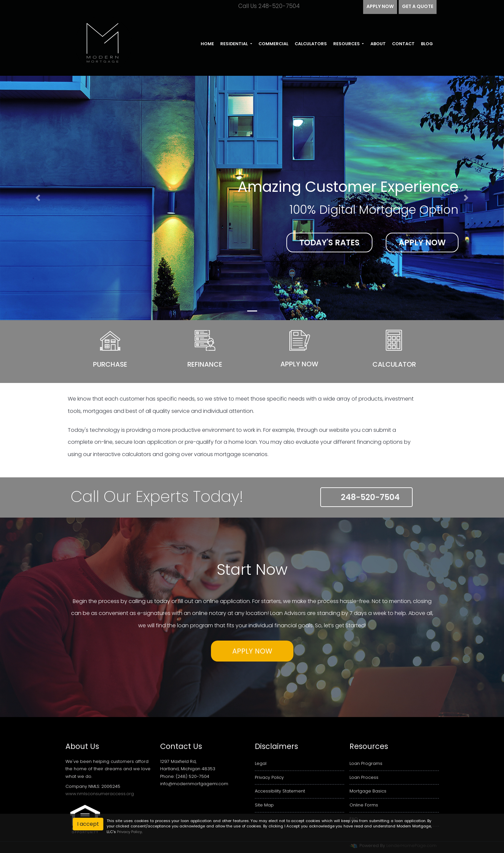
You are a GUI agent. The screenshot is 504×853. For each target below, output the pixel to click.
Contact (403, 44)
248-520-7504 (366, 497)
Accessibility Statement (280, 791)
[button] (38, 198)
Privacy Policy (269, 777)
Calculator (394, 364)
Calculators (311, 44)
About (378, 44)
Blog (427, 44)
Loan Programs (366, 763)
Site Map (264, 805)
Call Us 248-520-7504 (264, 6)
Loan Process (364, 777)
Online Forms (364, 805)
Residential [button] (235, 44)
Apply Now (422, 243)
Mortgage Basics (368, 791)
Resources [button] (347, 44)
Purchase (110, 364)
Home (207, 44)
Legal (261, 763)
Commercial (273, 44)
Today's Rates (329, 243)
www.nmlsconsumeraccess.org (100, 794)
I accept (88, 824)
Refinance (205, 364)
